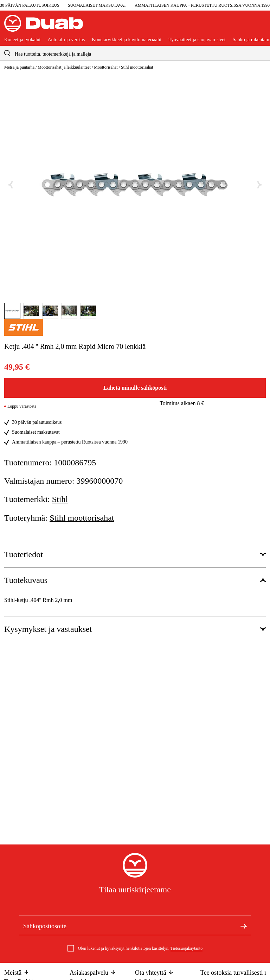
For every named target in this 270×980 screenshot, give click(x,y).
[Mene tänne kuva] (12, 311)
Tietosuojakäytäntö (187, 948)
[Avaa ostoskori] (260, 26)
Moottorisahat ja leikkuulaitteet (64, 67)
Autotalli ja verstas (66, 40)
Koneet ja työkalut (22, 40)
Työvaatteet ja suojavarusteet (197, 40)
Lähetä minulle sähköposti (135, 388)
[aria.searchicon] (7, 53)
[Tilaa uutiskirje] (244, 925)
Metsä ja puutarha (19, 67)
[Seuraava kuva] (259, 185)
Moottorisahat (106, 67)
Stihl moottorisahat (137, 67)
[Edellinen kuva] (11, 185)
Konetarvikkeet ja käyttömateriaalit (127, 40)
